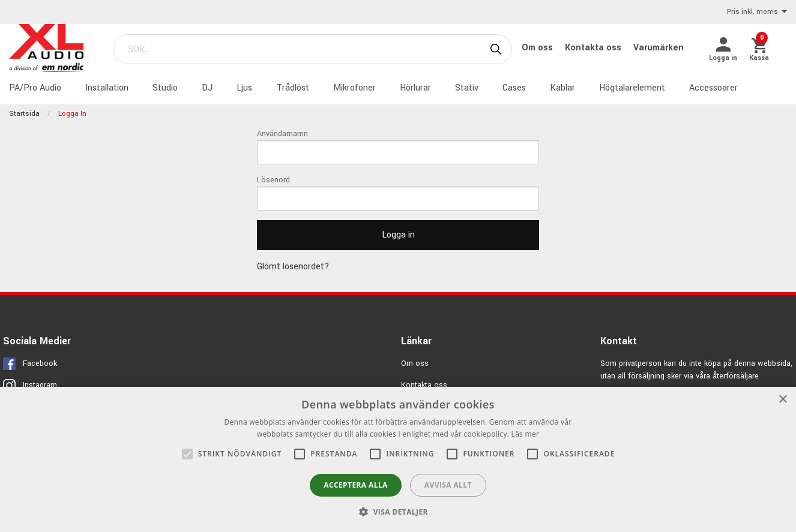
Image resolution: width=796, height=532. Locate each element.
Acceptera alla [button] (356, 485)
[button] (398, 512)
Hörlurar (415, 88)
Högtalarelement (632, 88)
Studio (165, 88)
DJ (207, 88)
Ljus (244, 88)
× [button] (782, 400)
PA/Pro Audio (35, 88)
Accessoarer (713, 88)
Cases (514, 88)
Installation (107, 88)
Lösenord (273, 180)
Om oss (538, 48)
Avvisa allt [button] (448, 485)
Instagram (40, 385)
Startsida (24, 114)
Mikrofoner (354, 88)
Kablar (562, 88)
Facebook (40, 363)
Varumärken (659, 48)
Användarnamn (282, 134)
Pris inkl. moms (757, 12)
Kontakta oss (594, 48)
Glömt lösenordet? (293, 267)
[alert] (398, 459)
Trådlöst (293, 88)
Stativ (467, 88)
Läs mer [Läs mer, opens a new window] (526, 434)
